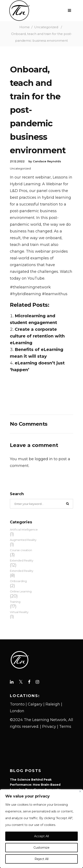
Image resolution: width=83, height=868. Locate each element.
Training (15, 602)
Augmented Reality (23, 540)
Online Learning (21, 591)
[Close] (80, 791)
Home (25, 27)
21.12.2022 (17, 161)
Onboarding (18, 581)
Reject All (41, 859)
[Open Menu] (70, 11)
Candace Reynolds (47, 161)
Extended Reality (22, 560)
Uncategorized (46, 27)
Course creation (21, 550)
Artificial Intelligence (24, 529)
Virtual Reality (19, 612)
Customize (41, 848)
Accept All (41, 836)
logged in (44, 459)
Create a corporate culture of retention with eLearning (37, 336)
